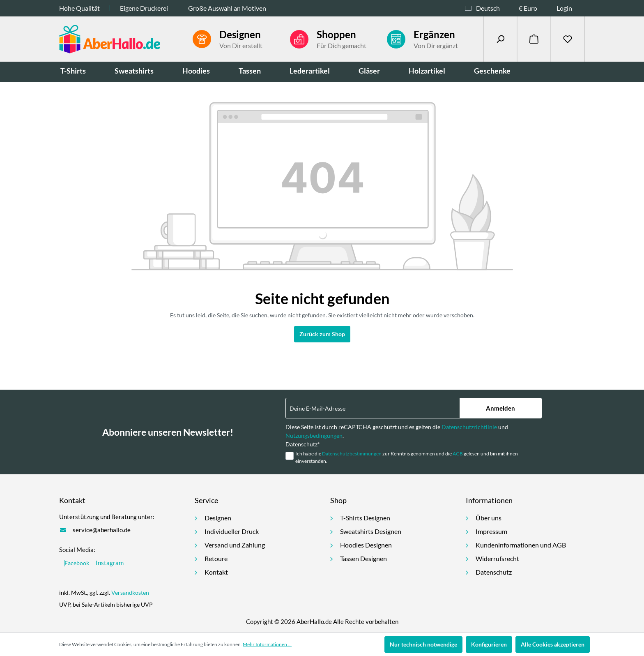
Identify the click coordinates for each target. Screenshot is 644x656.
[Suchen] (500, 39)
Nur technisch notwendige (423, 644)
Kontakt (216, 572)
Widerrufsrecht (497, 558)
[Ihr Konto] (570, 8)
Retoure (216, 558)
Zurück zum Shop (322, 334)
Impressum (491, 531)
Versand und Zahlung (235, 545)
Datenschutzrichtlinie (469, 427)
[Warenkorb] (534, 39)
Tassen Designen (363, 558)
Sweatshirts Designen (371, 531)
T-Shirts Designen (365, 518)
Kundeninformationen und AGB (521, 545)
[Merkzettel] (568, 39)
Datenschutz (494, 572)
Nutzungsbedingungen (314, 435)
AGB (458, 454)
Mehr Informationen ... (267, 644)
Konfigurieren (489, 644)
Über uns (489, 518)
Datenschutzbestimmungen (352, 454)
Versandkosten (130, 592)
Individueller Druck (232, 531)
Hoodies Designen (366, 545)
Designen (218, 518)
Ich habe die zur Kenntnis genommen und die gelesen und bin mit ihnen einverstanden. (407, 457)
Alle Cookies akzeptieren (553, 644)
